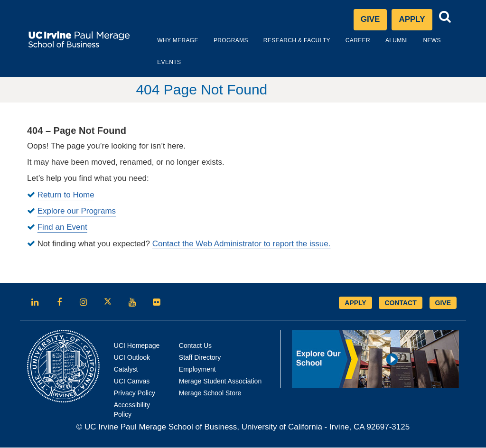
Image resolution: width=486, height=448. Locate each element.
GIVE (443, 303)
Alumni (385, 41)
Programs (219, 41)
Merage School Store (210, 393)
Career (346, 41)
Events (157, 63)
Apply (415, 22)
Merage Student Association (220, 382)
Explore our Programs (77, 211)
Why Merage (166, 41)
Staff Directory (200, 358)
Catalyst (126, 370)
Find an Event (62, 228)
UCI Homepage (137, 346)
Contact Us (195, 346)
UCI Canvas (132, 382)
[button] (445, 17)
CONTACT (400, 303)
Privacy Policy (135, 393)
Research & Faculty (285, 41)
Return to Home (66, 195)
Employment (197, 370)
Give (370, 20)
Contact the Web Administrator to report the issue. (242, 244)
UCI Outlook (132, 358)
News (420, 41)
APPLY (355, 303)
